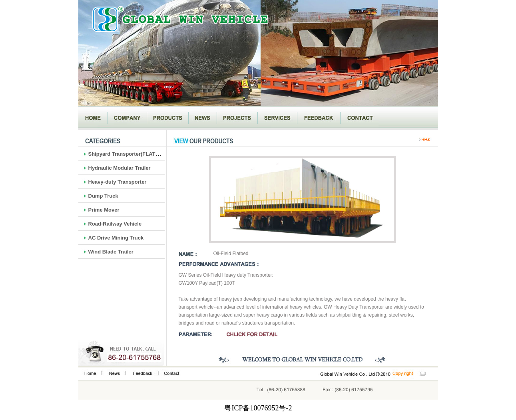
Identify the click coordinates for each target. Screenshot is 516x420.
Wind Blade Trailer (111, 252)
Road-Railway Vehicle (115, 224)
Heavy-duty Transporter (118, 182)
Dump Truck (103, 196)
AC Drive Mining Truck (116, 238)
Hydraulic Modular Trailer (120, 168)
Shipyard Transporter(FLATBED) (128, 154)
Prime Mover (104, 210)
